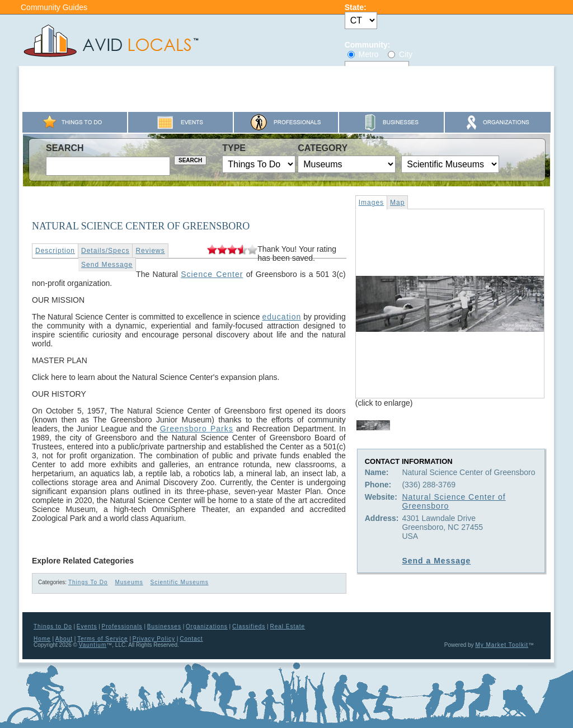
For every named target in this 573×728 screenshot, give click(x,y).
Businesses (164, 626)
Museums (129, 582)
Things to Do (53, 626)
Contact (191, 639)
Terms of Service (102, 639)
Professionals (122, 626)
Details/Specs (105, 251)
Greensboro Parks (197, 429)
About (64, 639)
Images (371, 203)
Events (87, 626)
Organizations (207, 626)
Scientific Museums (180, 582)
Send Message (107, 265)
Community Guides (54, 7)
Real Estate (287, 626)
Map (397, 203)
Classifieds (249, 626)
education (281, 317)
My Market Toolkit (502, 645)
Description (55, 251)
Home (42, 639)
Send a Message (436, 561)
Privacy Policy (154, 639)
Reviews (150, 251)
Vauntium (93, 645)
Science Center (212, 274)
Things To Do (88, 582)
